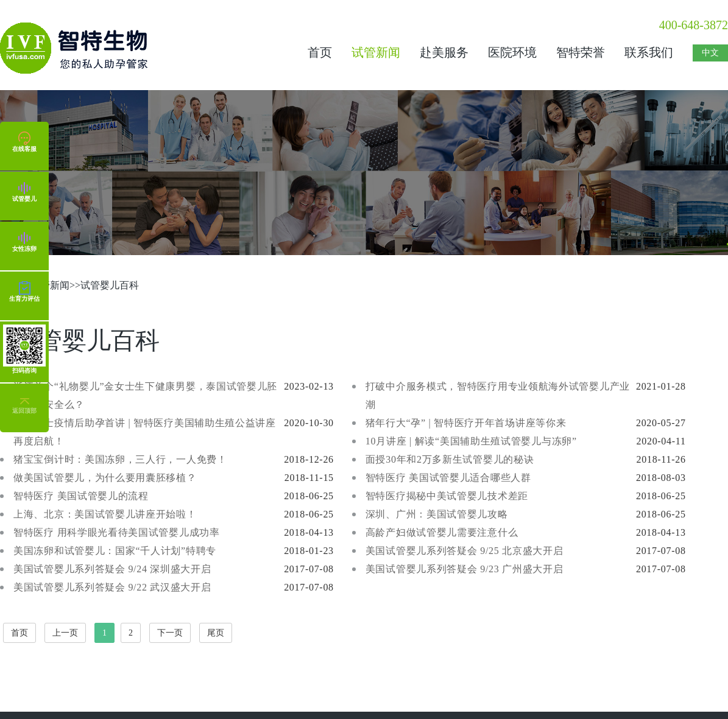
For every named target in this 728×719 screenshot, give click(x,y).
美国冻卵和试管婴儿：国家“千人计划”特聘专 (115, 551)
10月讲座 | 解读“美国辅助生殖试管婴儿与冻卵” (471, 441)
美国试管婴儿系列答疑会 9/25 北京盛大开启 (465, 551)
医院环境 (512, 52)
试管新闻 (376, 52)
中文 (710, 52)
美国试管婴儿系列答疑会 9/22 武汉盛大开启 (112, 587)
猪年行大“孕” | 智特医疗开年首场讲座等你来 (466, 423)
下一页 (170, 633)
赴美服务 (444, 52)
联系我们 (649, 52)
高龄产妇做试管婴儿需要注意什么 (442, 532)
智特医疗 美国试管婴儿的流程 (81, 496)
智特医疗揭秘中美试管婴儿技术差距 (447, 496)
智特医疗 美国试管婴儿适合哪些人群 (448, 478)
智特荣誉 (581, 52)
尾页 (216, 633)
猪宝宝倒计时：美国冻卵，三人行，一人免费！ (120, 459)
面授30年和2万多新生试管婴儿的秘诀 (450, 459)
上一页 (65, 633)
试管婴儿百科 (110, 285)
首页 (320, 52)
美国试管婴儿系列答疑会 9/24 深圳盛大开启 (112, 569)
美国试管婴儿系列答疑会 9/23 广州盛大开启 (465, 569)
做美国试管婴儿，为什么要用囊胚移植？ (105, 478)
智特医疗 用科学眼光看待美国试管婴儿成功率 (117, 532)
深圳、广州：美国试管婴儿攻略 (437, 514)
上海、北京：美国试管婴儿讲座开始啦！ (105, 514)
